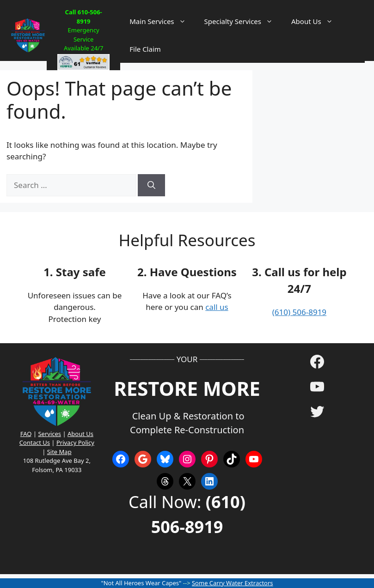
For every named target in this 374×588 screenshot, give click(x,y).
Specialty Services (243, 21)
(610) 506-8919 (299, 312)
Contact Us (35, 443)
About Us (317, 21)
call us (217, 307)
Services (49, 434)
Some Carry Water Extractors (233, 583)
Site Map (59, 452)
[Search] (151, 185)
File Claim (145, 49)
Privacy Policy (75, 443)
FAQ (26, 434)
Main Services (162, 21)
